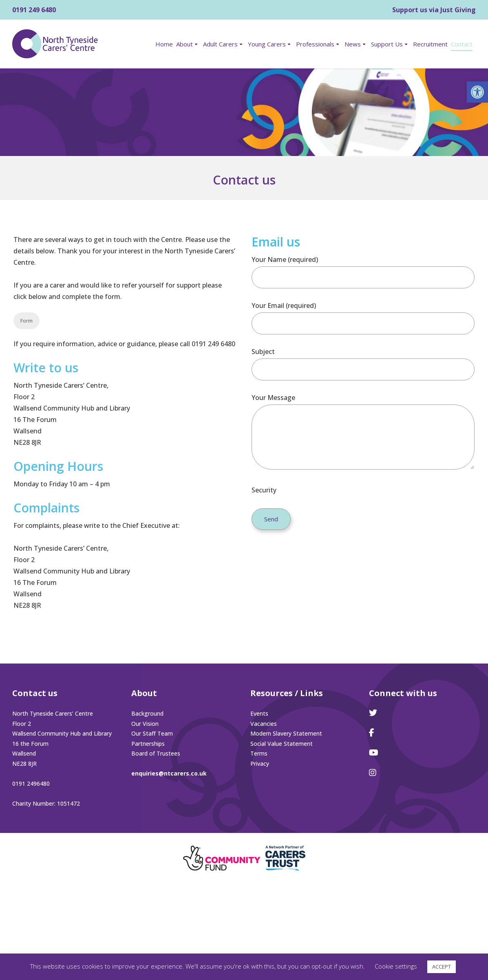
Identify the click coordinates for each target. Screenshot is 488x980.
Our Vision (145, 724)
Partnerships (148, 744)
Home (164, 44)
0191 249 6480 (213, 344)
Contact (462, 44)
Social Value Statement (282, 744)
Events (259, 713)
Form (26, 321)
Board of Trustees (156, 753)
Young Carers (267, 44)
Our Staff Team (152, 733)
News (353, 44)
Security (264, 490)
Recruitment (430, 44)
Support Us (387, 44)
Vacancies (264, 724)
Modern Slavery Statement (286, 733)
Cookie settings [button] (396, 966)
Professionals (315, 44)
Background (147, 713)
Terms (259, 753)
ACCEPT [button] (442, 967)
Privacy (260, 764)
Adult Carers (220, 44)
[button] (477, 92)
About (184, 44)
